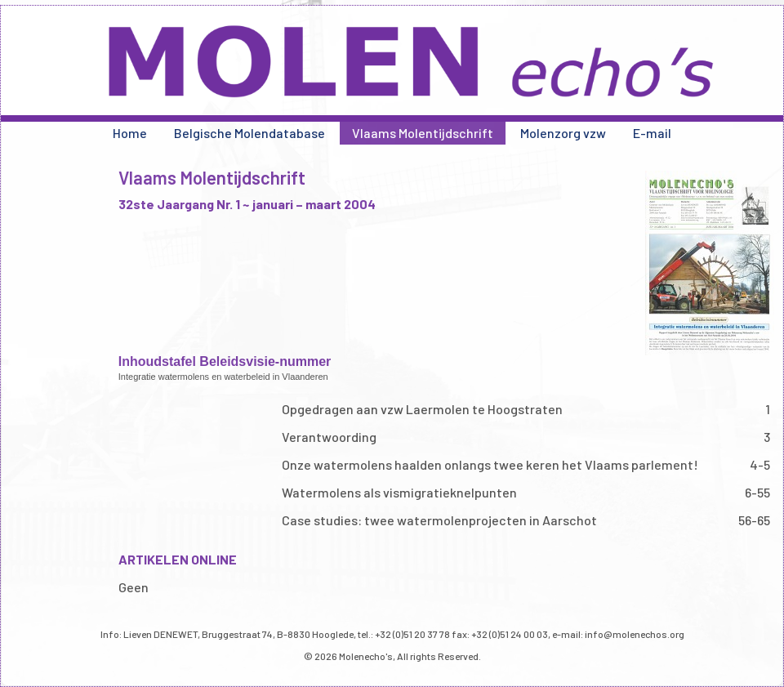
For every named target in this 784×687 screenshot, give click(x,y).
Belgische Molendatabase (249, 133)
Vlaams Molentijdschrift (423, 133)
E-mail (652, 133)
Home (130, 133)
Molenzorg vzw (563, 133)
